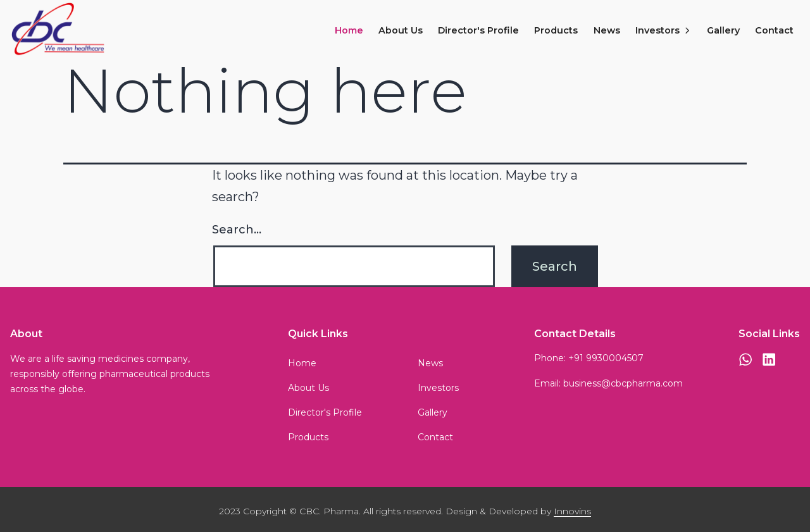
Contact (774, 30)
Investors (664, 30)
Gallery (723, 30)
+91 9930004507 (606, 358)
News (607, 30)
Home (349, 30)
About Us (401, 30)
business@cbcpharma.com (623, 383)
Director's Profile (478, 30)
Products (556, 30)
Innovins (572, 511)
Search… (237, 230)
